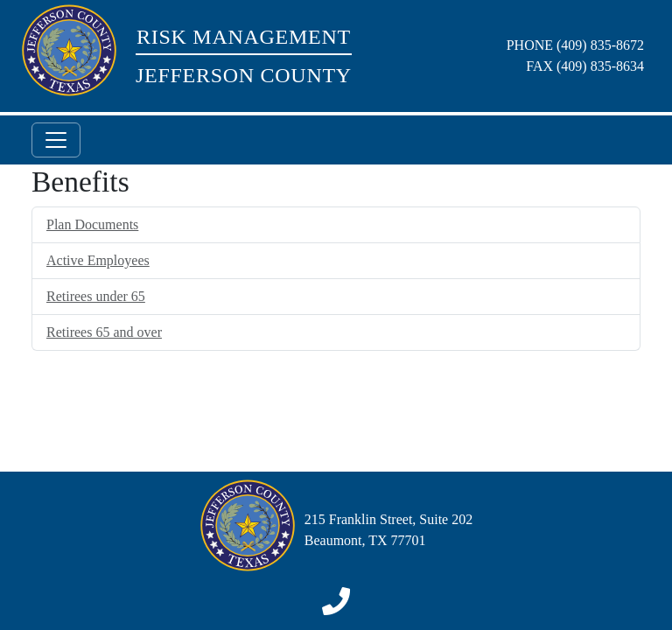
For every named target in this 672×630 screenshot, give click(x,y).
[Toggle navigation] (56, 140)
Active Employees (98, 260)
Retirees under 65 (96, 296)
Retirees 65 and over (104, 332)
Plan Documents (92, 224)
